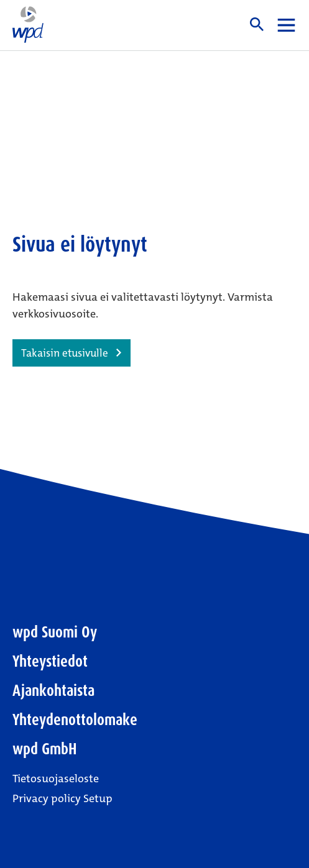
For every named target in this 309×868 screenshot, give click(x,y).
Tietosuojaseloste (56, 779)
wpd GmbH (45, 749)
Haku (257, 24)
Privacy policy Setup (62, 798)
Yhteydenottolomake (75, 720)
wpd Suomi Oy (55, 632)
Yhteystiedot (50, 661)
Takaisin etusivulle (65, 353)
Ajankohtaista (53, 691)
